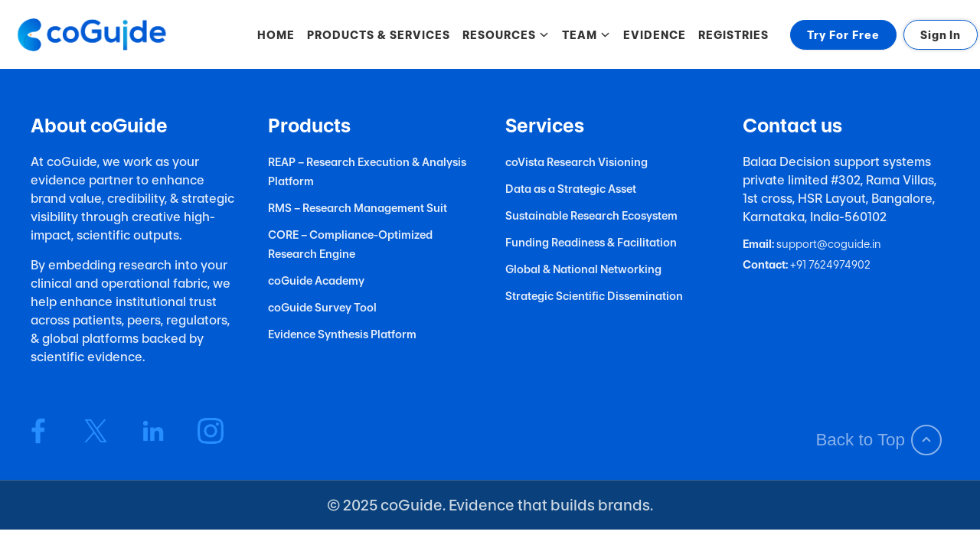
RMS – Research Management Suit (358, 208)
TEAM (586, 35)
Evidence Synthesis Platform (342, 334)
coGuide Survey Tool (322, 307)
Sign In (941, 35)
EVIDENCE (655, 35)
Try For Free (843, 35)
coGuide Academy (316, 280)
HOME (276, 35)
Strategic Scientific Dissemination (594, 296)
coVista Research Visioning (577, 162)
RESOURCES (506, 35)
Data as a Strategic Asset (571, 189)
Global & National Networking (583, 269)
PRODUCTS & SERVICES (379, 35)
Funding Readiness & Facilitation (591, 242)
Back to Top (879, 440)
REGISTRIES (733, 35)
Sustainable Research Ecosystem (591, 215)
